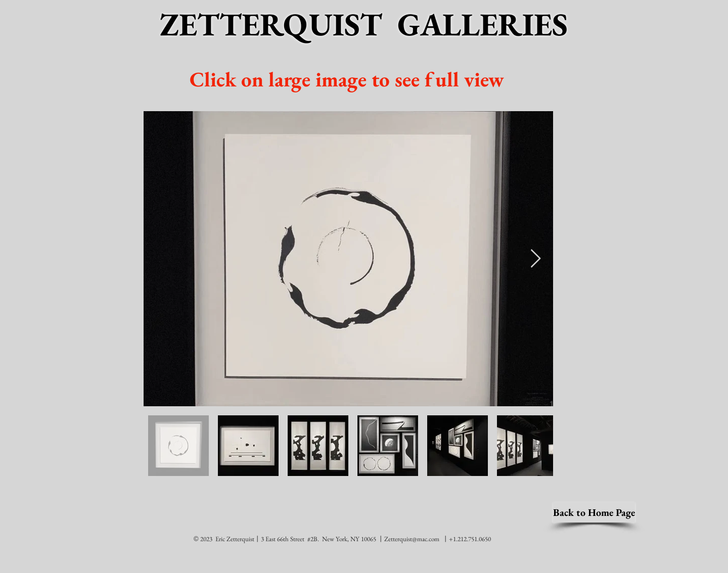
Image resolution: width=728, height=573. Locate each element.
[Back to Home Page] (594, 512)
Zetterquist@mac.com (412, 539)
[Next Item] (536, 259)
